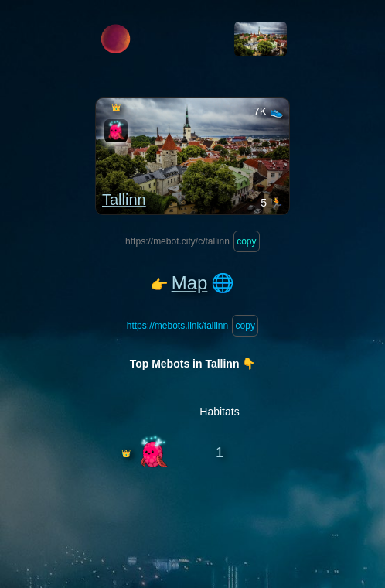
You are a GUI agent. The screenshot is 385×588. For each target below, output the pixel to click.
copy (247, 241)
